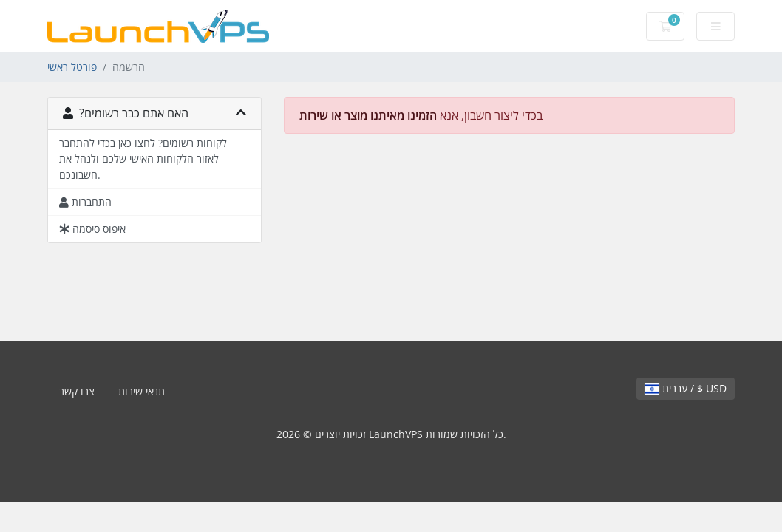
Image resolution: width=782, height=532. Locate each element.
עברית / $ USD (686, 388)
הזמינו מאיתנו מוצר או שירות (368, 115)
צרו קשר (77, 391)
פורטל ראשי (72, 67)
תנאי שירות (142, 391)
